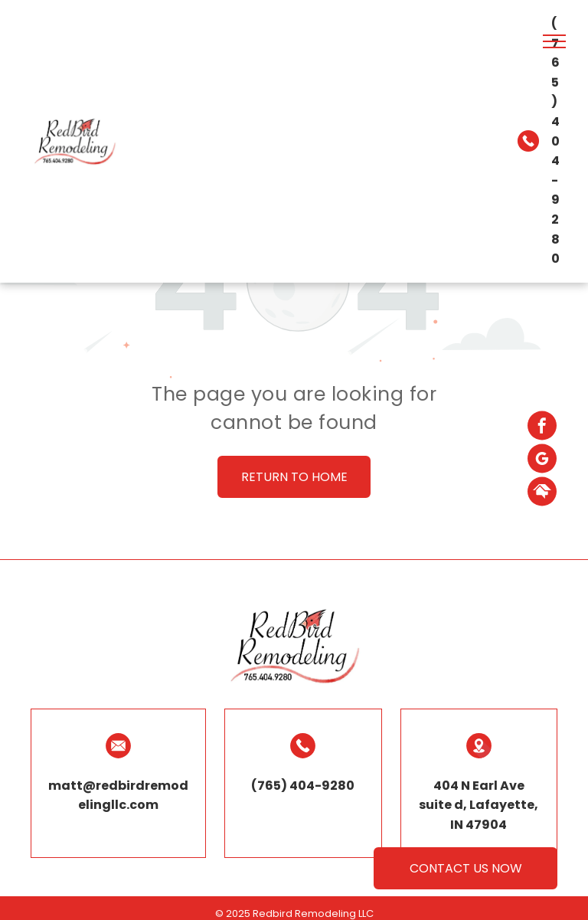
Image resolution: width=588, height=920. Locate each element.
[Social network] (542, 493)
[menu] (554, 41)
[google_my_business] (542, 460)
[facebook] (542, 427)
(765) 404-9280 (555, 141)
